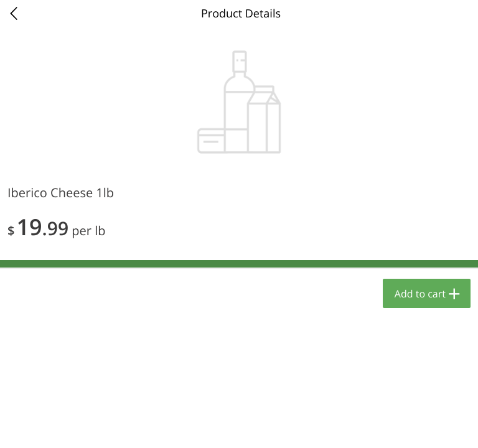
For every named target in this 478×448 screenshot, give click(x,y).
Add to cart (420, 294)
